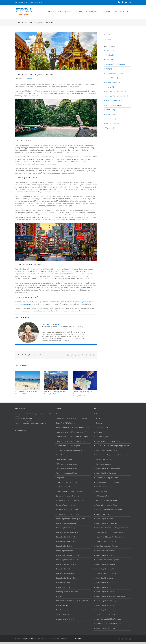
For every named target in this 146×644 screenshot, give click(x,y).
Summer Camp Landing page (68, 496)
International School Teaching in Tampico (72, 437)
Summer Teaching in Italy (66, 505)
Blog (97, 414)
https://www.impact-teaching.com (33, 423)
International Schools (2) (115, 73)
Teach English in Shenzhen (67, 564)
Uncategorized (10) (113, 123)
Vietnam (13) (110, 128)
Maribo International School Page (69, 450)
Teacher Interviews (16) (114, 101)
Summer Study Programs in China (69, 500)
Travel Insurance (62, 610)
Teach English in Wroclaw (66, 578)
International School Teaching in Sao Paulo (73, 432)
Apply (98, 418)
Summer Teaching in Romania (68, 514)
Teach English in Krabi (65, 551)
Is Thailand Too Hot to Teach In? (26, 392)
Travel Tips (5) (111, 119)
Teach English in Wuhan (66, 583)
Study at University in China (67, 487)
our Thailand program (78, 302)
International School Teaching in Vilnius (71, 441)
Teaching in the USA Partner (67, 592)
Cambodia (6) (111, 55)
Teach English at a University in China (71, 519)
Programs (60, 478)
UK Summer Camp (64, 614)
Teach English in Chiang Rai (67, 532)
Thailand (29, 79)
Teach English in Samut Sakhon (68, 560)
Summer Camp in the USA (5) (117, 96)
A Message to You (63, 414)
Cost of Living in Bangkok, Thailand (56, 392)
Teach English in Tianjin (65, 569)
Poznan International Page (67, 473)
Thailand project (62, 605)
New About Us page (64, 459)
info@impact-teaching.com (34, 2)
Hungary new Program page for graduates (73, 427)
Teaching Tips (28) (113, 110)
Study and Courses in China (67, 482)
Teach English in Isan (64, 546)
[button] (127, 11)
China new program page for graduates (71, 418)
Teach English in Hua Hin (66, 542)
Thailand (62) (111, 114)
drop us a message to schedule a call (37, 311)
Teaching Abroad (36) (114, 105)
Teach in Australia (63, 587)
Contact (99, 423)
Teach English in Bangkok (66, 523)
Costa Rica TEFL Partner (66, 423)
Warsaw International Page (67, 619)
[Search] (106, 39)
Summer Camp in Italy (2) (116, 91)
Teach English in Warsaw (66, 573)
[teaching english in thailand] (56, 51)
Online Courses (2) (113, 82)
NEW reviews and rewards (66, 464)
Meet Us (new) (62, 455)
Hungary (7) (110, 69)
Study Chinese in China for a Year (69, 491)
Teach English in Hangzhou (67, 537)
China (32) (109, 60)
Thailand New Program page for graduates (73, 601)
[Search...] (117, 39)
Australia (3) (110, 50)
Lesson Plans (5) (112, 78)
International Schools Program (68, 446)
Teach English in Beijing (65, 528)
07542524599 (26, 419)
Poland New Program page (67, 469)
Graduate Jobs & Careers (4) (116, 64)
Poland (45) (110, 87)
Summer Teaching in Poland (67, 510)
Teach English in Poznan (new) (68, 555)
